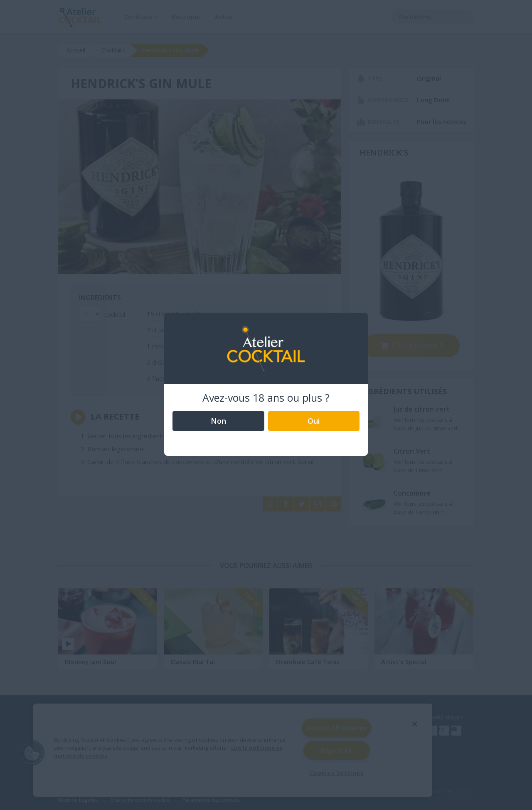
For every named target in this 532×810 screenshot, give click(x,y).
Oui (314, 421)
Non (218, 421)
